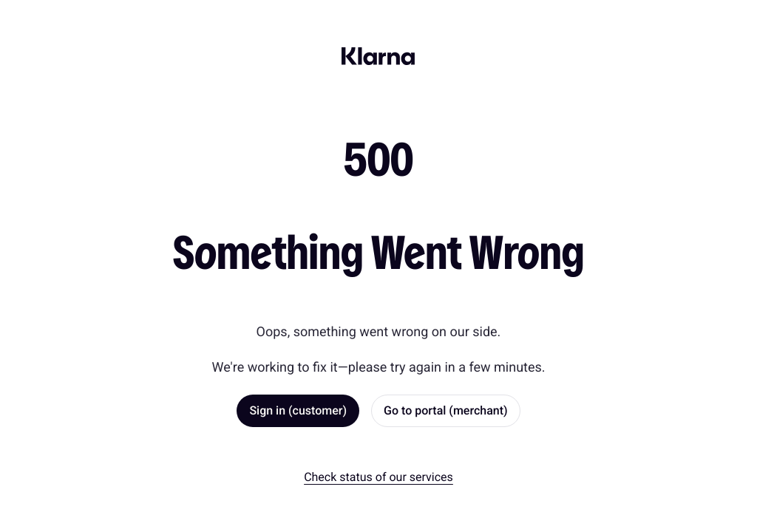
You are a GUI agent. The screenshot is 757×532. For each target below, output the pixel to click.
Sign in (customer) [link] (298, 410)
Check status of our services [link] (378, 477)
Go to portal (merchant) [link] (446, 410)
